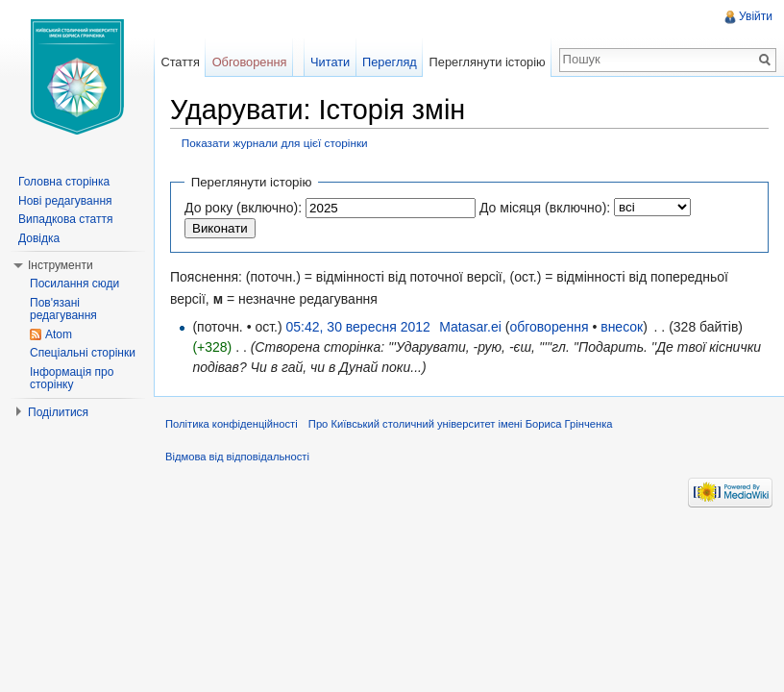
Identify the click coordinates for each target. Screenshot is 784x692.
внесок (622, 327)
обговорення (549, 327)
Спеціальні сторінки (83, 353)
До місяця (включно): (545, 208)
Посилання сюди (74, 284)
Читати (330, 62)
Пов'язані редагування (63, 309)
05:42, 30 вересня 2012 (358, 327)
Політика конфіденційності (232, 424)
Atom (59, 334)
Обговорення (250, 62)
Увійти (756, 16)
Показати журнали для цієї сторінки (275, 143)
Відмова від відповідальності (237, 457)
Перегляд (390, 62)
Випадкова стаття (65, 219)
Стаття (180, 62)
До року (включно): (243, 208)
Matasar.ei (470, 327)
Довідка (39, 238)
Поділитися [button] (58, 412)
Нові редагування (65, 201)
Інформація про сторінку (72, 379)
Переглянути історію (488, 62)
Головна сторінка (64, 182)
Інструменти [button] (61, 265)
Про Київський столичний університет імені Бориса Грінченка (461, 424)
